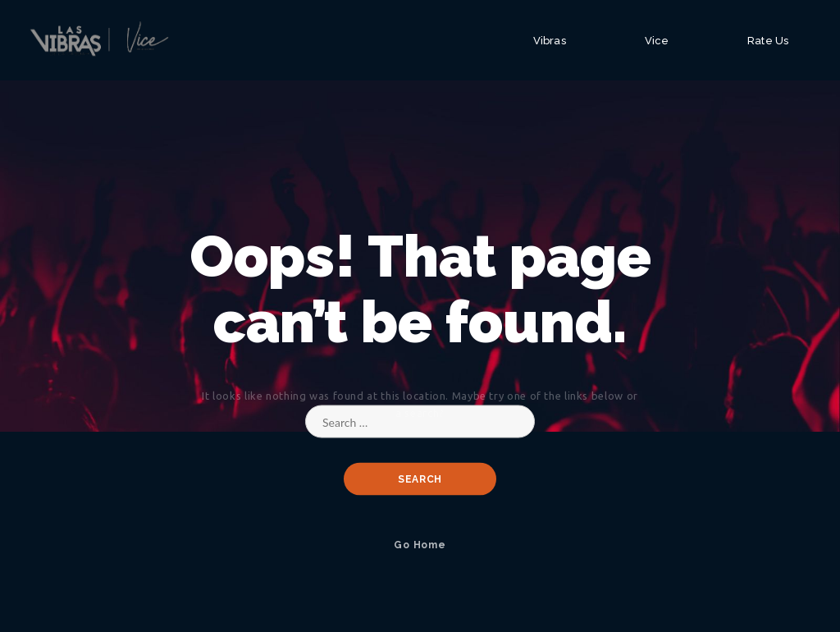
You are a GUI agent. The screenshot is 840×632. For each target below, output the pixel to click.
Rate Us (768, 41)
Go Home (420, 545)
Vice (657, 41)
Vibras (550, 41)
